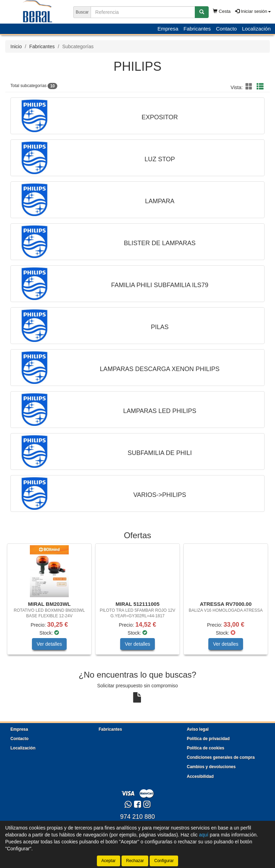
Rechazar (135, 861)
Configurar (164, 861)
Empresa (168, 29)
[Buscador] (143, 12)
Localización (256, 29)
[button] (250, 87)
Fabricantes (197, 29)
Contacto (226, 29)
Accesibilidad (200, 776)
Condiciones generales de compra (221, 757)
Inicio (16, 46)
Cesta (222, 11)
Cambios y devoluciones (211, 767)
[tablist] (137, 603)
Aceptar (109, 861)
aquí (204, 835)
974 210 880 (137, 817)
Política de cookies (206, 748)
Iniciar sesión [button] (253, 11)
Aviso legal (198, 729)
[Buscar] (202, 12)
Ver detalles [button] (49, 644)
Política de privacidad (208, 739)
